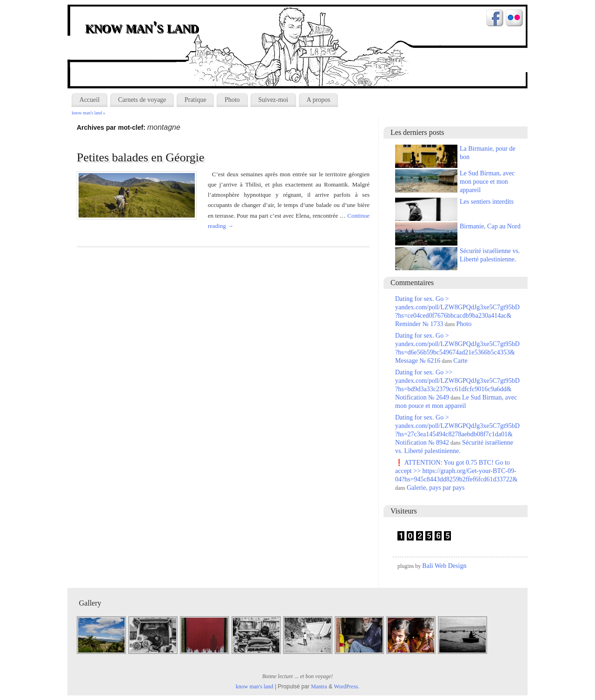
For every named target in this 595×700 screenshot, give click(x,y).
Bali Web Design (444, 566)
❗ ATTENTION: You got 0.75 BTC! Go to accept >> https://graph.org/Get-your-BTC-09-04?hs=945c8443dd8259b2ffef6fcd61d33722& (456, 471)
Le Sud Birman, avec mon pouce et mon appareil (487, 182)
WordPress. (347, 687)
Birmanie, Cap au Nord (490, 226)
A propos (319, 100)
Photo (232, 100)
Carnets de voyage (142, 100)
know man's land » (89, 113)
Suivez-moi (273, 100)
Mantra (319, 687)
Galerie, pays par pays (436, 488)
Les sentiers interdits (487, 202)
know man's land (143, 28)
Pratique (195, 100)
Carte (460, 361)
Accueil (90, 100)
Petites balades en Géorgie (141, 157)
